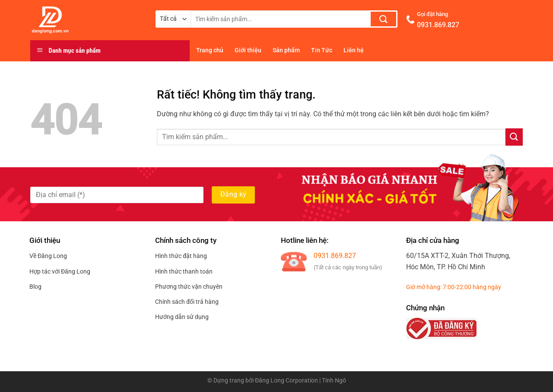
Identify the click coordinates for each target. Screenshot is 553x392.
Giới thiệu (248, 50)
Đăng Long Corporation (286, 381)
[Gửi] (383, 19)
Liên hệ (354, 50)
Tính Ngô (334, 381)
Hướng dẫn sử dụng (182, 317)
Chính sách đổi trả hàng (187, 302)
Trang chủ (210, 50)
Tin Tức (322, 50)
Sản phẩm (286, 50)
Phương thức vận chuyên (189, 287)
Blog (35, 287)
